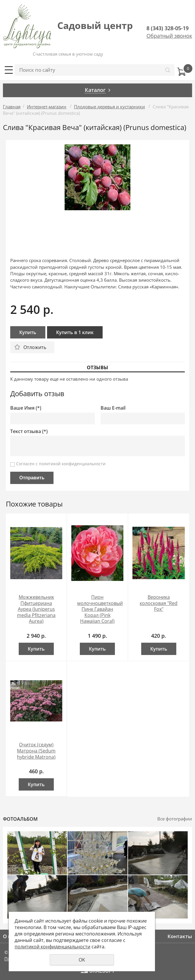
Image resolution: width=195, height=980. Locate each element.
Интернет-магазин (47, 107)
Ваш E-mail (113, 408)
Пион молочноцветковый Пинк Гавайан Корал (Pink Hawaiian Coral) (100, 609)
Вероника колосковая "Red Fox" (159, 603)
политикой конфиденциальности (72, 464)
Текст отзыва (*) (29, 431)
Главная (12, 107)
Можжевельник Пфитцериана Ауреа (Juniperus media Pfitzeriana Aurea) (36, 609)
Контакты (180, 936)
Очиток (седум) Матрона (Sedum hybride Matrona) (36, 751)
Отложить (35, 347)
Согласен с (61, 464)
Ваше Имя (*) (26, 408)
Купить (28, 332)
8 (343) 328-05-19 (168, 28)
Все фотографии (175, 819)
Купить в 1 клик (75, 332)
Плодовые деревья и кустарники (109, 107)
